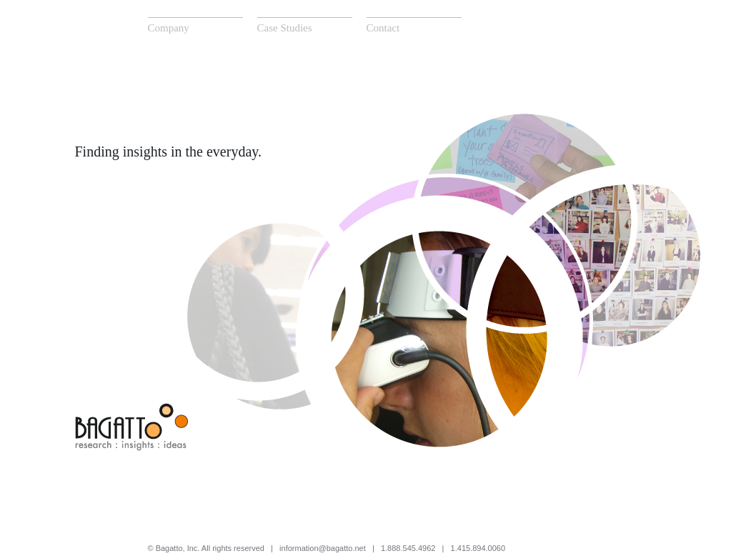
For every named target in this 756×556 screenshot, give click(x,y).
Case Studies (285, 28)
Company (169, 28)
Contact (383, 28)
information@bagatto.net (323, 548)
